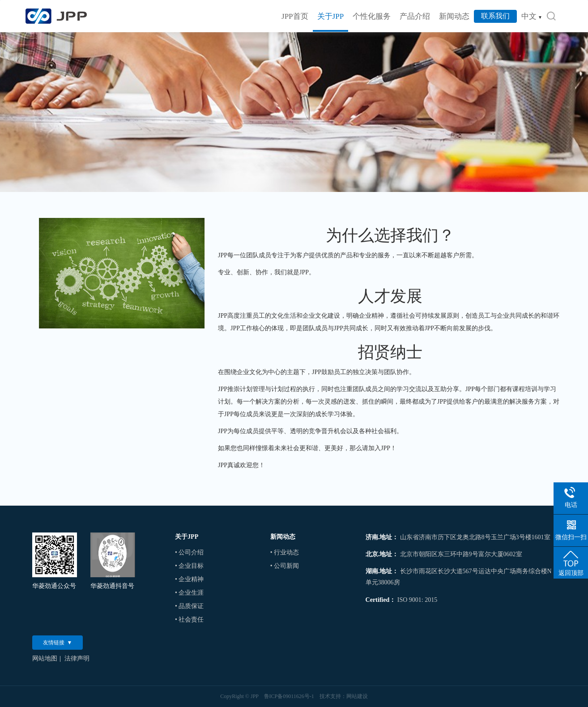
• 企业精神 (189, 579)
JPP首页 (295, 16)
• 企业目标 (189, 566)
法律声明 (77, 658)
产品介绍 (415, 16)
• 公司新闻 (285, 566)
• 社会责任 (189, 620)
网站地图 (45, 658)
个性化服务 (372, 16)
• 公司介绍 (189, 552)
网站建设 (357, 696)
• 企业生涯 (189, 593)
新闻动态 (454, 16)
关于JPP (331, 16)
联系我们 (495, 16)
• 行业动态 (285, 552)
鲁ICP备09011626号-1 (289, 696)
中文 (532, 16)
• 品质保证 (189, 606)
